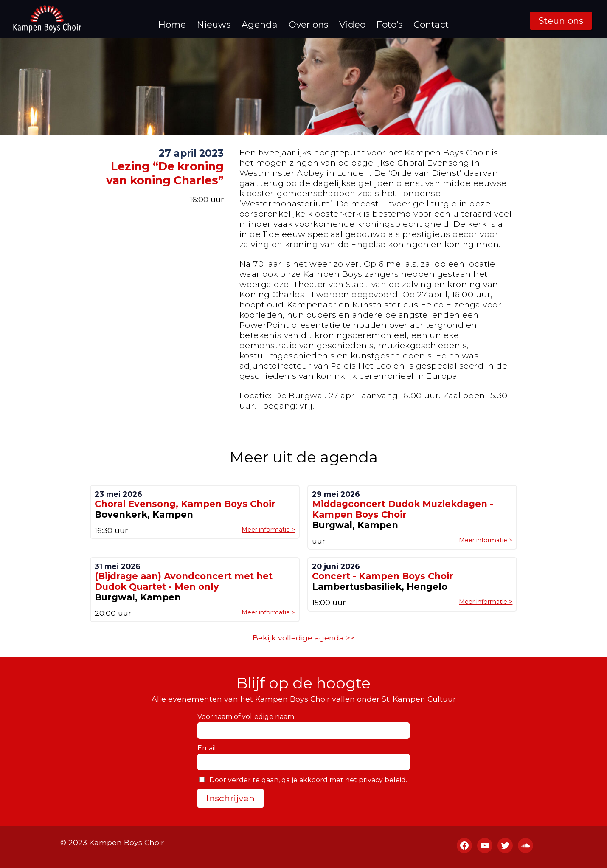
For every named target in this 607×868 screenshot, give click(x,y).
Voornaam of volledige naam (246, 717)
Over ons (308, 24)
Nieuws (214, 24)
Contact (431, 24)
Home (172, 24)
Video (352, 24)
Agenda (260, 24)
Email (207, 748)
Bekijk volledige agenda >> (303, 638)
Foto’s (389, 24)
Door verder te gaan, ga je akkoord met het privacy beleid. (303, 780)
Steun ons (561, 21)
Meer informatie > (268, 530)
